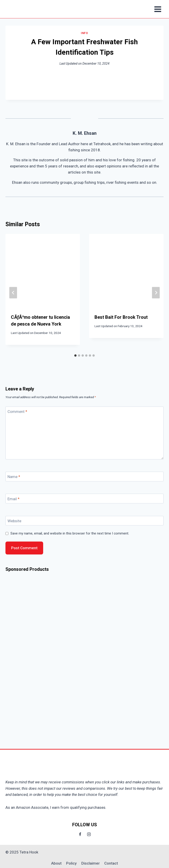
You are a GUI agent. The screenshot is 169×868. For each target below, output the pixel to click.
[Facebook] (80, 834)
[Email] (84, 499)
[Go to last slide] (13, 293)
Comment (17, 412)
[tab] (75, 356)
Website (14, 521)
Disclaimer (91, 863)
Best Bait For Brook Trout (121, 317)
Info (84, 33)
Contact (111, 863)
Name (14, 477)
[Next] (156, 293)
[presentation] (43, 271)
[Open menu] (158, 9)
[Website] (84, 521)
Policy (71, 863)
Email (14, 499)
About (56, 863)
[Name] (84, 477)
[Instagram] (89, 834)
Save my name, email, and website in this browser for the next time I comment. (70, 533)
